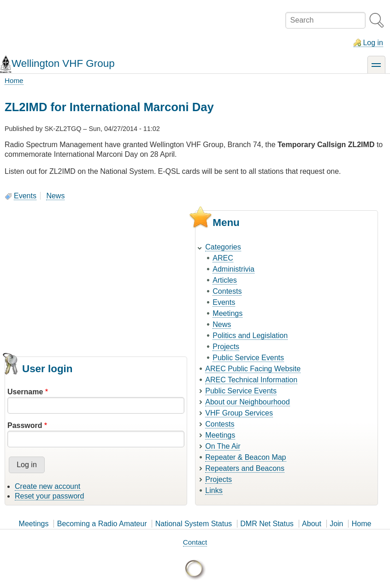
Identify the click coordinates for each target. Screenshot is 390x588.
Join (336, 524)
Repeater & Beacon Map (245, 457)
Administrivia (233, 269)
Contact (195, 542)
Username (25, 392)
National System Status (194, 524)
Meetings (227, 313)
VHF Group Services (239, 413)
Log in (373, 43)
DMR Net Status (267, 524)
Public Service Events (248, 358)
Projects (226, 347)
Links (214, 490)
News (55, 196)
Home (14, 80)
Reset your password (49, 496)
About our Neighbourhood (247, 402)
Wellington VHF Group (63, 63)
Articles (225, 280)
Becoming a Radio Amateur (102, 524)
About (312, 524)
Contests (227, 291)
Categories (223, 247)
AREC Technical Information (251, 380)
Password (25, 425)
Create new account (47, 486)
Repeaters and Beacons (245, 468)
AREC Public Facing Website (253, 369)
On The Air (223, 446)
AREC (223, 258)
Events (25, 196)
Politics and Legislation (250, 336)
